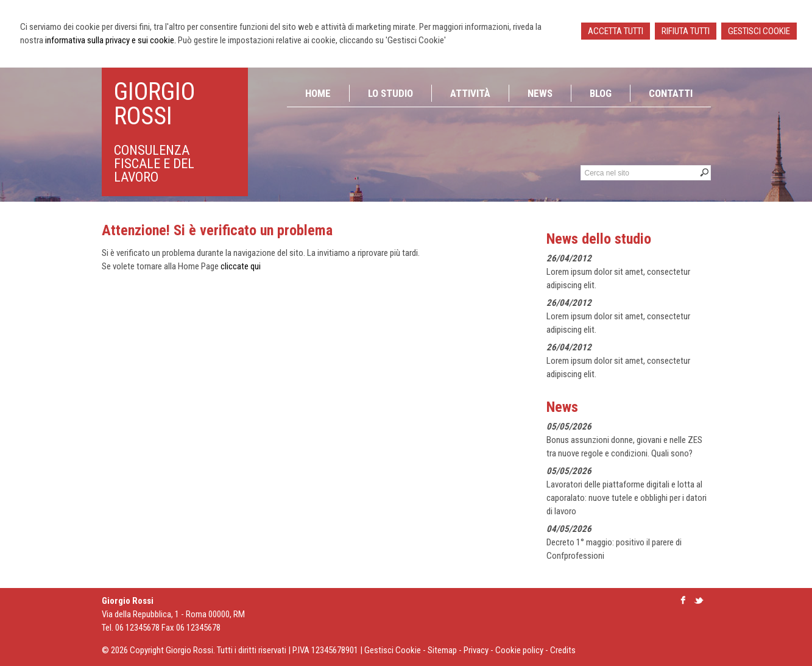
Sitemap (442, 650)
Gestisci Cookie (393, 650)
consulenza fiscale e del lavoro (154, 164)
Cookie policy (519, 650)
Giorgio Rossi (154, 104)
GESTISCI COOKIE (759, 31)
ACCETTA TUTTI (616, 31)
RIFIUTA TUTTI (686, 31)
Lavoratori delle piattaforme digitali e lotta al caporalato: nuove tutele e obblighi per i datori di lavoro (627, 498)
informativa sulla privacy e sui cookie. (111, 40)
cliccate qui (241, 266)
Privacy (476, 650)
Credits (563, 650)
